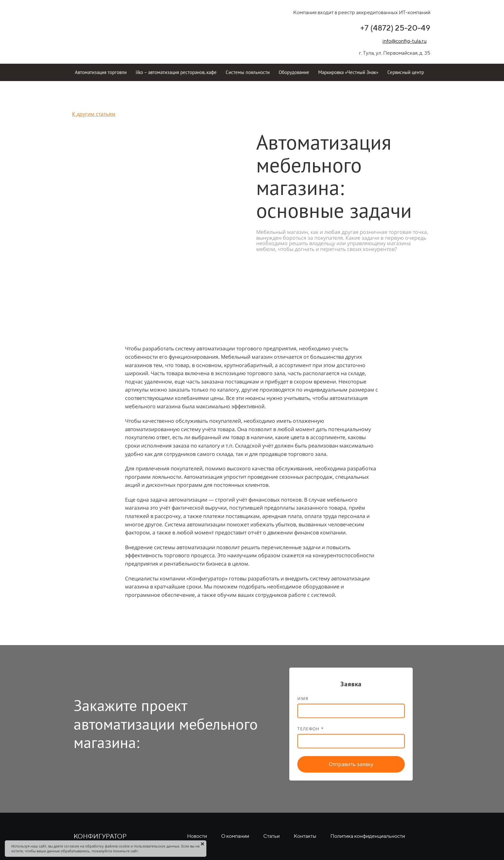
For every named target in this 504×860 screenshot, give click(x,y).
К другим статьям (94, 114)
